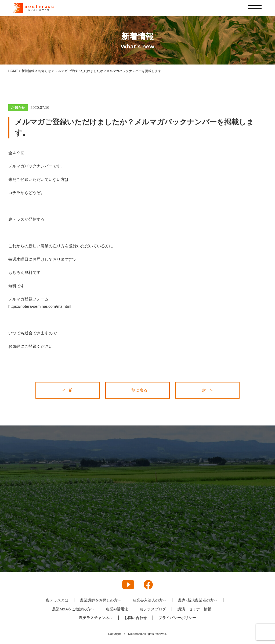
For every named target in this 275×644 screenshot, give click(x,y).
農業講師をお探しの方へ (100, 600)
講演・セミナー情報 (194, 609)
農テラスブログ (153, 609)
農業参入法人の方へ (150, 600)
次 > (207, 390)
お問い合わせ (136, 618)
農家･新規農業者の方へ (198, 600)
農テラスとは (57, 600)
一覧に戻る (137, 390)
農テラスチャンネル (96, 618)
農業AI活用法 (117, 609)
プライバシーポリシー (177, 618)
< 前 (68, 390)
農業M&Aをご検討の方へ (73, 609)
